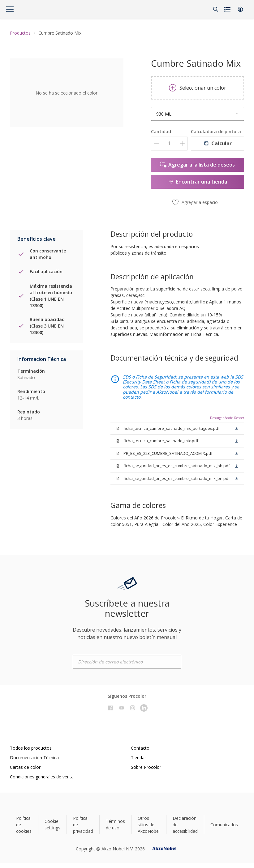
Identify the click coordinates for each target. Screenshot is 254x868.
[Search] (216, 9)
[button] (240, 9)
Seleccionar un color (198, 88)
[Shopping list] (228, 9)
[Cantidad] (169, 144)
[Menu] (10, 9)
